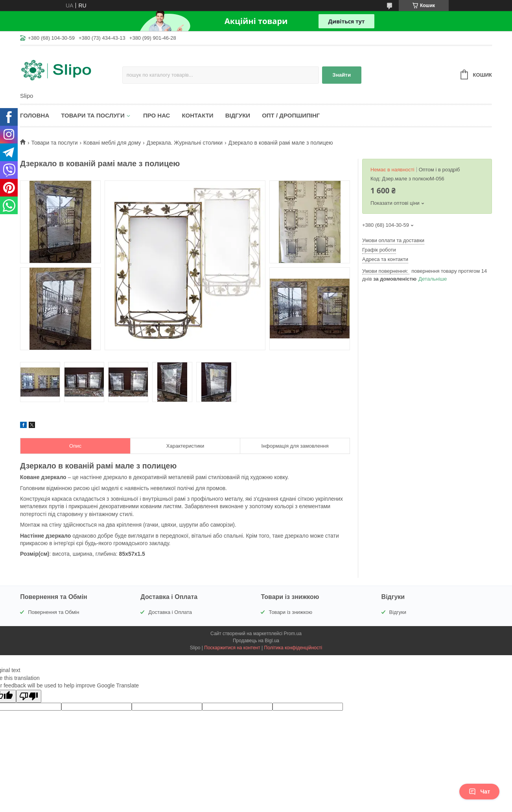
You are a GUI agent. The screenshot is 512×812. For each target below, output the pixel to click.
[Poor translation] (29, 696)
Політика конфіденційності (293, 648)
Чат (479, 792)
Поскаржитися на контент (232, 648)
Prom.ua (293, 634)
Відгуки (238, 115)
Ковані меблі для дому (112, 143)
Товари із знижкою (290, 612)
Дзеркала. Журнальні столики (185, 143)
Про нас (157, 115)
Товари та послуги (93, 115)
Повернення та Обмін (53, 612)
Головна (35, 115)
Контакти (197, 115)
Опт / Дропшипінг (291, 115)
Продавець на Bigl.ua (256, 641)
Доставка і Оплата (170, 612)
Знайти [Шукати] (342, 75)
